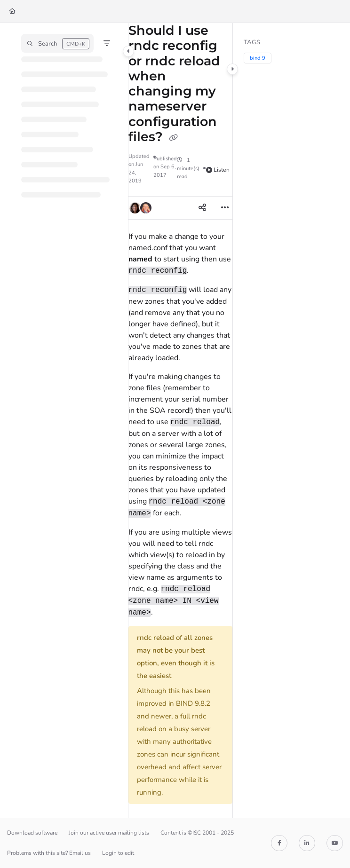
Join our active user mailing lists (109, 833)
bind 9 (258, 58)
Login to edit (118, 853)
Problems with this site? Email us (49, 853)
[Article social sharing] (202, 208)
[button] (57, 43)
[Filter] (107, 43)
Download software (32, 833)
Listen (218, 170)
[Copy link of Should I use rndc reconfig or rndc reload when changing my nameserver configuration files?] (174, 138)
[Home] (12, 12)
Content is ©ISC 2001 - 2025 (197, 833)
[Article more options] (225, 208)
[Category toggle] (128, 51)
